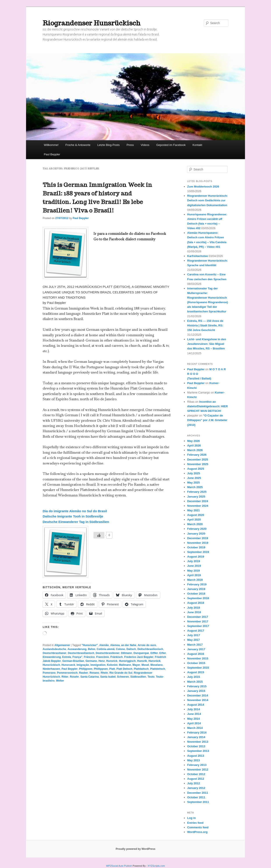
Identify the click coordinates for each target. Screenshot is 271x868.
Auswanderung (77, 649)
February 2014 (197, 732)
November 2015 (198, 658)
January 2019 (196, 589)
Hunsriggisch (127, 661)
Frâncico (89, 657)
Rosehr (74, 677)
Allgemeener (62, 645)
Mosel (145, 665)
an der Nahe (129, 645)
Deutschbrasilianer (55, 653)
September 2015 (198, 668)
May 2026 (194, 441)
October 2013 (196, 746)
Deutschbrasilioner (108, 653)
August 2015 (196, 672)
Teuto (151, 677)
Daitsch (131, 649)
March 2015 (195, 682)
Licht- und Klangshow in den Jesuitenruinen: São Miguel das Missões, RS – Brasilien (207, 344)
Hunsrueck (68, 665)
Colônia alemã (106, 649)
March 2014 (195, 728)
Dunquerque (141, 653)
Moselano (156, 665)
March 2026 (195, 450)
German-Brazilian (73, 661)
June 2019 (194, 566)
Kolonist (112, 665)
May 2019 (194, 571)
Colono (121, 649)
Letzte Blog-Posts (109, 145)
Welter (60, 681)
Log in (191, 818)
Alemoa (115, 645)
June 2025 (194, 478)
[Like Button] (99, 535)
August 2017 (196, 631)
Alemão (104, 645)
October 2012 (196, 774)
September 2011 (198, 802)
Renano (94, 673)
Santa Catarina (90, 677)
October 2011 (196, 797)
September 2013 (198, 751)
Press (130, 145)
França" (77, 657)
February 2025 (197, 492)
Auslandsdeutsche (54, 649)
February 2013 (197, 765)
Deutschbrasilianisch (81, 653)
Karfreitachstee (198, 256)
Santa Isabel (108, 677)
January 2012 (196, 788)
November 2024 (198, 506)
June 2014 (194, 714)
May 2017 (194, 640)
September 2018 (198, 598)
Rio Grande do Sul (121, 673)
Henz (102, 661)
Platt (112, 669)
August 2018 (196, 603)
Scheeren (123, 677)
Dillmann (126, 653)
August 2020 (196, 515)
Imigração (83, 665)
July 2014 (194, 709)
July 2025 (194, 473)
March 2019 (195, 580)
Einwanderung (52, 657)
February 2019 (197, 584)
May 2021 (194, 510)
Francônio (102, 657)
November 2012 (198, 770)
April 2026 (194, 446)
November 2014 (198, 700)
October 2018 (196, 594)
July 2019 (194, 561)
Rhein (104, 673)
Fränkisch (117, 657)
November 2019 (198, 543)
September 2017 (198, 626)
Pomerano (49, 673)
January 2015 (196, 691)
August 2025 (196, 469)
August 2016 (196, 654)
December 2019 (198, 538)
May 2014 (194, 719)
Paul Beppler (52, 154)
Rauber (84, 673)
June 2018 (194, 612)
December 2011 (198, 793)
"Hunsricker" (90, 645)
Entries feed (195, 823)
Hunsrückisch (51, 665)
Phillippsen (101, 669)
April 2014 (194, 723)
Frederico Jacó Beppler (139, 657)
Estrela (67, 657)
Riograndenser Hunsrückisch (92, 23)
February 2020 (197, 529)
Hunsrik (142, 661)
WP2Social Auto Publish (119, 866)
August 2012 (196, 779)
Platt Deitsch (124, 669)
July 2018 (194, 608)
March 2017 (195, 645)
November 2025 (198, 464)
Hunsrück (154, 661)
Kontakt (197, 145)
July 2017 (194, 635)
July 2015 (194, 677)
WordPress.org (197, 832)
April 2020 (194, 520)
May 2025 (194, 483)
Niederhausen (51, 669)
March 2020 (195, 524)
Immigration (98, 665)
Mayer (136, 665)
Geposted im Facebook (171, 145)
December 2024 (198, 501)
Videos (145, 145)
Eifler (163, 653)
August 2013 (196, 756)
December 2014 (198, 695)
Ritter (65, 677)
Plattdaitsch (141, 669)
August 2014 (196, 705)
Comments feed (198, 827)
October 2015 (196, 663)
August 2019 (196, 557)
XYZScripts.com (156, 866)
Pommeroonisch (67, 673)
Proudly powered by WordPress (135, 849)
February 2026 (197, 455)
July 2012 (194, 783)
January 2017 (196, 649)
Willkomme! (51, 145)
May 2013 (194, 760)
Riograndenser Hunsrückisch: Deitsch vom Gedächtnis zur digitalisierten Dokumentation (208, 200)
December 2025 (198, 460)
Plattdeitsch (158, 669)
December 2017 (198, 617)
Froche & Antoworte (78, 145)
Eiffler (154, 653)
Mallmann (125, 665)
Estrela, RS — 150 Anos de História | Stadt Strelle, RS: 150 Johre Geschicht (205, 325)
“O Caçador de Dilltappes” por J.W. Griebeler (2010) (207, 420)
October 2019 (196, 547)
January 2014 (196, 737)
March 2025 (195, 487)
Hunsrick (112, 661)
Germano (91, 661)
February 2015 (197, 686)
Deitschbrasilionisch (150, 649)
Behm (92, 649)
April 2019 (194, 575)
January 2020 (196, 534)
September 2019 (198, 552)
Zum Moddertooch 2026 (203, 187)
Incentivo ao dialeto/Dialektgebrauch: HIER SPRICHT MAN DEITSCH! (208, 406)
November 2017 (198, 621)
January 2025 (196, 497)
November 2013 (198, 742)
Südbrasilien (138, 677)
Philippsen (86, 669)
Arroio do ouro (147, 645)
